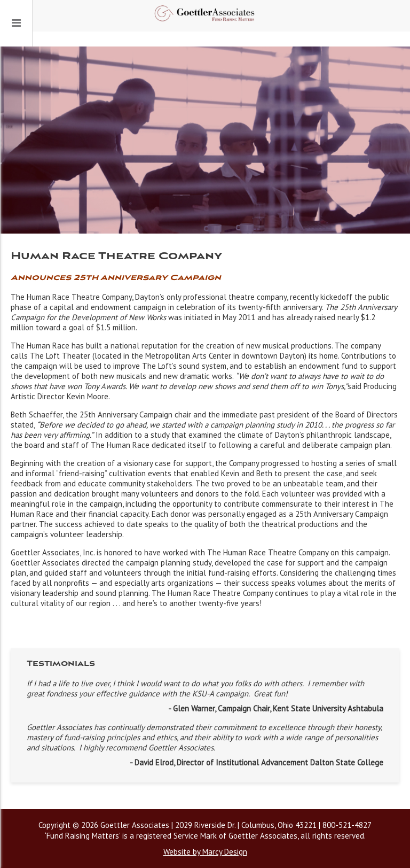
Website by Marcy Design (205, 852)
